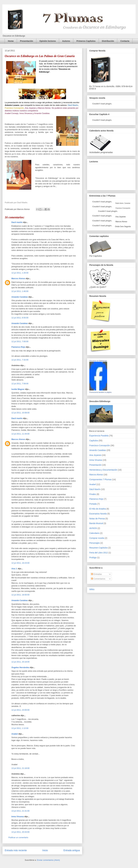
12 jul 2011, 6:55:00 (20, 318)
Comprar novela (97, 538)
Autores (66, 41)
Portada (93, 504)
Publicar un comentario (18, 837)
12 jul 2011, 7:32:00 (20, 360)
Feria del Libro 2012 (99, 553)
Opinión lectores (48, 41)
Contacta (125, 41)
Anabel (15, 734)
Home (11, 41)
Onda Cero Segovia (123, 227)
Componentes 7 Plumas (100, 479)
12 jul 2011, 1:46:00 (20, 291)
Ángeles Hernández (20, 667)
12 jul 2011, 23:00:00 (20, 710)
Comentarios (98, 579)
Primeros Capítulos (86, 41)
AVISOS (93, 528)
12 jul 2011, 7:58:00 (20, 384)
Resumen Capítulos (98, 548)
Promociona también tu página (100, 392)
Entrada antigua (72, 850)
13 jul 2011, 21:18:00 (20, 768)
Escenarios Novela (98, 514)
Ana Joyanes (120, 217)
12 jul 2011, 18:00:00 (20, 595)
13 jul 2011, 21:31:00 (20, 811)
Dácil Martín (95, 489)
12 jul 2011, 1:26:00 (20, 273)
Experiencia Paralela (99, 436)
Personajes (95, 543)
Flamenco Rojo (18, 347)
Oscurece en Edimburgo (98, 361)
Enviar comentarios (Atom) (48, 860)
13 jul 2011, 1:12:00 (20, 728)
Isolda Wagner (18, 389)
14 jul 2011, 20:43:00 (20, 832)
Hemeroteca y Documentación (103, 470)
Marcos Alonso (18, 278)
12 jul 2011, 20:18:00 (20, 662)
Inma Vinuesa (18, 816)
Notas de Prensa (97, 519)
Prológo (93, 558)
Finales (93, 494)
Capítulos (94, 441)
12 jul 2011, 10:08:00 (20, 413)
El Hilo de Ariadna (98, 509)
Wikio (92, 589)
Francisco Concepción (100, 445)
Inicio (45, 850)
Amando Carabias (20, 297)
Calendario (94, 533)
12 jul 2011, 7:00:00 (20, 341)
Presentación (27, 41)
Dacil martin (17, 222)
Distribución (108, 41)
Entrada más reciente (16, 850)
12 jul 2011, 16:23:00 (20, 563)
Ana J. (14, 569)
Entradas (96, 574)
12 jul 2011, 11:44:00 (20, 434)
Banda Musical (96, 523)
